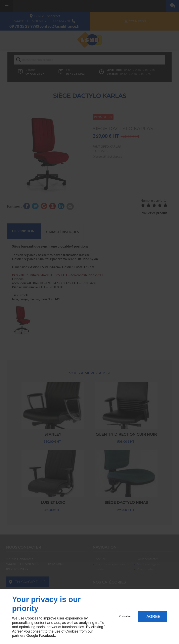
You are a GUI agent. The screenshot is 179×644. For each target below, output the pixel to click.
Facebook (47, 636)
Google (32, 636)
